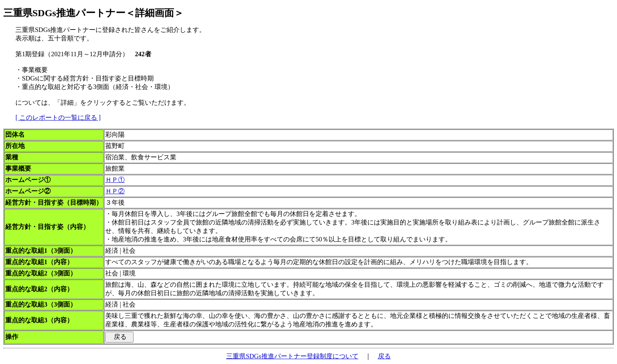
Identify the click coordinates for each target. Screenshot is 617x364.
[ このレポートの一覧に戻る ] (58, 117)
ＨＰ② (115, 191)
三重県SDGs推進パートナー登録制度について (292, 356)
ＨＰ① (115, 180)
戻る (384, 356)
